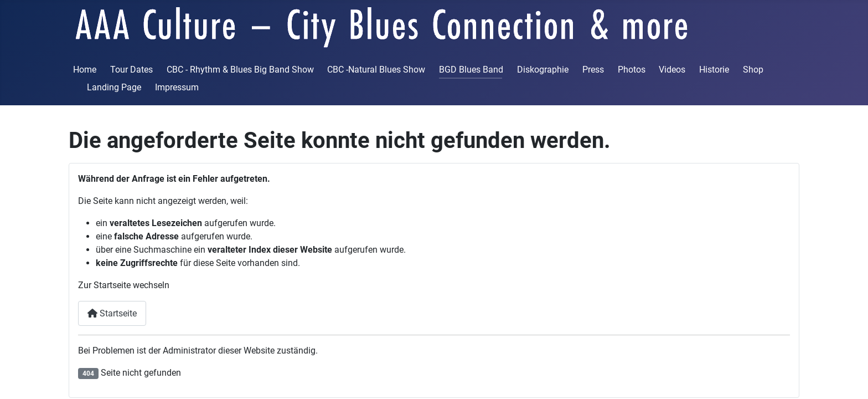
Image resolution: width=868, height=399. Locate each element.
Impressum (177, 87)
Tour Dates (131, 70)
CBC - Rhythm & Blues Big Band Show (240, 70)
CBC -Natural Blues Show (376, 70)
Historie (714, 70)
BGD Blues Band (471, 70)
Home (85, 70)
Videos (672, 70)
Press (593, 70)
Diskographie (543, 70)
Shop (753, 70)
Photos (632, 70)
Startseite (112, 313)
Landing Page (114, 87)
